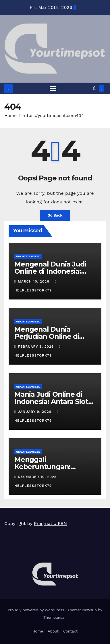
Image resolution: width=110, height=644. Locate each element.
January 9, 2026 (35, 412)
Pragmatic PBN (50, 523)
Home (10, 116)
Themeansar (54, 617)
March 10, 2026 (34, 281)
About (53, 631)
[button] (94, 88)
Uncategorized (28, 256)
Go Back (55, 215)
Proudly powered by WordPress (37, 610)
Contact (70, 631)
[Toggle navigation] (53, 88)
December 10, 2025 (38, 477)
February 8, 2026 (36, 347)
